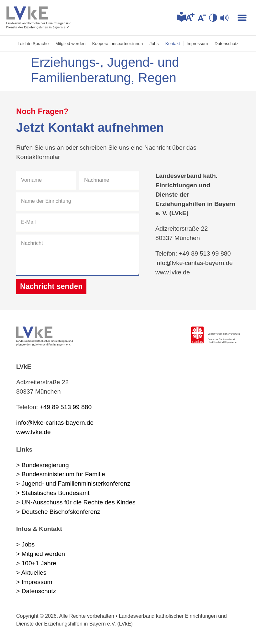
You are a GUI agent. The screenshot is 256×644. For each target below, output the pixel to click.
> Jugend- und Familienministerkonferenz (73, 483)
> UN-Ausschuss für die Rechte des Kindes (76, 502)
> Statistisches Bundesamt (53, 493)
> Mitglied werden (41, 554)
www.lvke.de (33, 432)
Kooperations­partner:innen (117, 44)
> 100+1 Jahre (36, 563)
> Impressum (34, 582)
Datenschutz (228, 44)
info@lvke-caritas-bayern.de (55, 423)
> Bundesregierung (43, 465)
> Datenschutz (36, 591)
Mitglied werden (70, 44)
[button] (242, 18)
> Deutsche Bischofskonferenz (58, 512)
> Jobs (25, 545)
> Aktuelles (31, 573)
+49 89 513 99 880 (66, 407)
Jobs (154, 44)
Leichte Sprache (32, 44)
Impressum (198, 44)
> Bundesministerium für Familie (61, 474)
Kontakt (173, 44)
